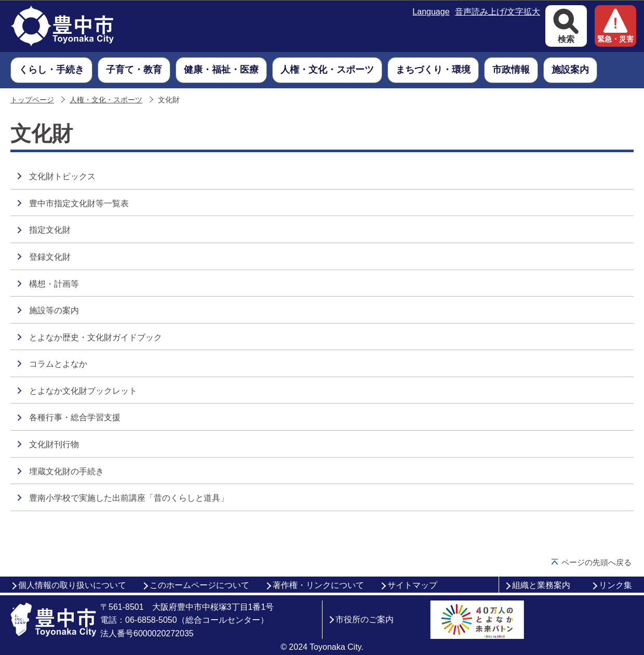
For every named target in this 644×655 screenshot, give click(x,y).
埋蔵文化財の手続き (66, 471)
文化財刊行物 (54, 444)
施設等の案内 (54, 310)
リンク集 (615, 585)
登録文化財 (50, 257)
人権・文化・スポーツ (106, 100)
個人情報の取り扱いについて (72, 585)
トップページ (32, 100)
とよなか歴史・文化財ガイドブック (96, 337)
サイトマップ (412, 585)
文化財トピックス (62, 176)
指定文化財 (50, 230)
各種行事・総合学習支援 (75, 417)
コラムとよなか (58, 364)
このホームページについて (199, 585)
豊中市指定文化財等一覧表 (79, 203)
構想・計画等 (54, 284)
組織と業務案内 (541, 585)
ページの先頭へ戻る (596, 562)
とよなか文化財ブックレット (83, 391)
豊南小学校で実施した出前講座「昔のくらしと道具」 (129, 498)
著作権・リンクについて (318, 585)
